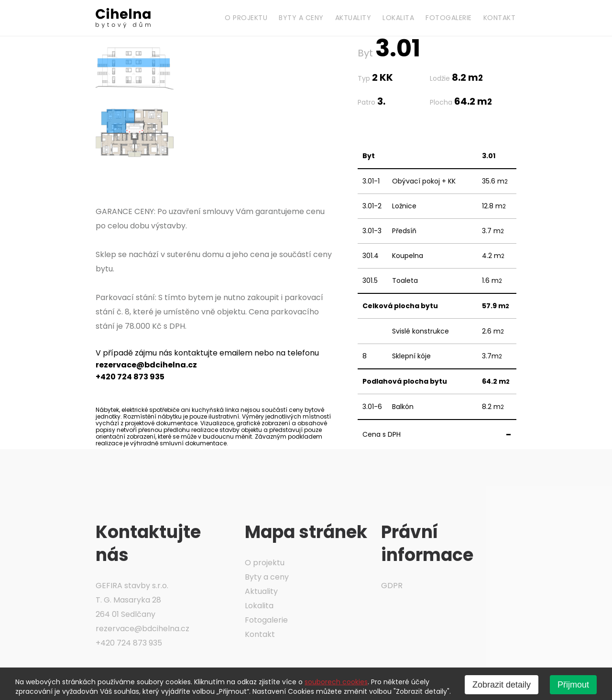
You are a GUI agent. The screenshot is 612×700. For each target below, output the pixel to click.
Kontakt (500, 18)
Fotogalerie (449, 18)
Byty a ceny (301, 18)
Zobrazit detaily (502, 685)
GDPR (392, 586)
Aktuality (353, 18)
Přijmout (573, 685)
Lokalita (398, 18)
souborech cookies (336, 682)
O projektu (246, 18)
